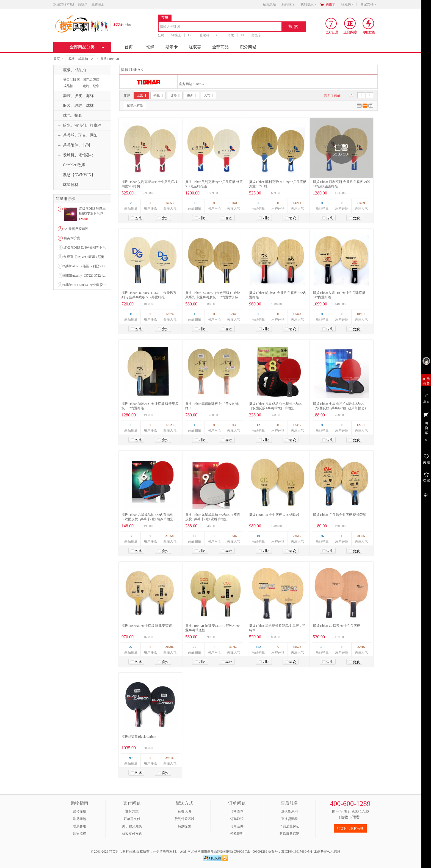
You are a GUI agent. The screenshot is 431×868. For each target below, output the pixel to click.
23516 (297, 536)
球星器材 (67, 185)
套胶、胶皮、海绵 (75, 96)
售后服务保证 (289, 834)
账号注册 (79, 811)
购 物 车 (426, 427)
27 (131, 647)
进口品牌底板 (71, 82)
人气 (209, 95)
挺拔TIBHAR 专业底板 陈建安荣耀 (147, 626)
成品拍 (68, 86)
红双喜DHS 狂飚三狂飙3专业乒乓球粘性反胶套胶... (92, 213)
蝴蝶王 (176, 35)
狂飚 (161, 35)
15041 (233, 203)
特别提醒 (184, 826)
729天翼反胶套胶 (76, 229)
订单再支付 (132, 819)
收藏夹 (348, 4)
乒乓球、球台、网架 (77, 135)
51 (322, 647)
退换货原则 (289, 811)
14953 (170, 203)
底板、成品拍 (80, 59)
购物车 (330, 4)
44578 (297, 647)
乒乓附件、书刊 (73, 145)
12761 (361, 425)
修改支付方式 (132, 834)
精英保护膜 (72, 238)
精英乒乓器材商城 (350, 828)
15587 (233, 536)
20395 (361, 536)
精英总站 (269, 4)
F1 (243, 35)
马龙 (231, 35)
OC (190, 35)
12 (258, 425)
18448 (297, 314)
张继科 (205, 35)
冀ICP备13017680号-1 (297, 852)
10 (195, 536)
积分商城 (248, 47)
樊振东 (256, 35)
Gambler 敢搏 (71, 165)
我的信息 (309, 4)
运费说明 (184, 811)
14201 (297, 203)
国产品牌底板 (90, 82)
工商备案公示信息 (327, 852)
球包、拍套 (69, 116)
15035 (233, 425)
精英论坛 (288, 4)
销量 (159, 95)
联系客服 (79, 826)
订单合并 (237, 826)
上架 (142, 95)
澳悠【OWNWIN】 (76, 175)
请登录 (83, 4)
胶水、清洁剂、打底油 (79, 126)
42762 (233, 647)
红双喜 (195, 47)
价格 (176, 95)
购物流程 (79, 834)
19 (258, 536)
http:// (200, 84)
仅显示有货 (135, 105)
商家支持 (369, 4)
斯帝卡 (172, 47)
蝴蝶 (150, 47)
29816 (170, 758)
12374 (170, 314)
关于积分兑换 (132, 826)
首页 (129, 47)
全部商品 (220, 47)
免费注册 (98, 4)
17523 (170, 425)
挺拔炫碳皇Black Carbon (139, 737)
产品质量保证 (289, 826)
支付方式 (132, 811)
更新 (192, 95)
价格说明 (237, 834)
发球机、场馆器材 (75, 155)
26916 (361, 647)
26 (322, 536)
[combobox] (220, 27)
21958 (170, 536)
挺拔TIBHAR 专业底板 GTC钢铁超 (274, 515)
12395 (297, 425)
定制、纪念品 (90, 88)
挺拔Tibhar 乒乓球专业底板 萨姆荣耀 (339, 515)
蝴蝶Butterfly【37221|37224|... (85, 276)
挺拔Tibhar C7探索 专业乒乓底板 (336, 626)
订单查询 (237, 811)
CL (218, 35)
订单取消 (237, 819)
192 (258, 647)
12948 (233, 314)
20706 (170, 647)
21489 (361, 203)
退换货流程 (289, 819)
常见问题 (79, 819)
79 (195, 647)
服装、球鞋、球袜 (75, 106)
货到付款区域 (184, 819)
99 (131, 758)
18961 (361, 314)
